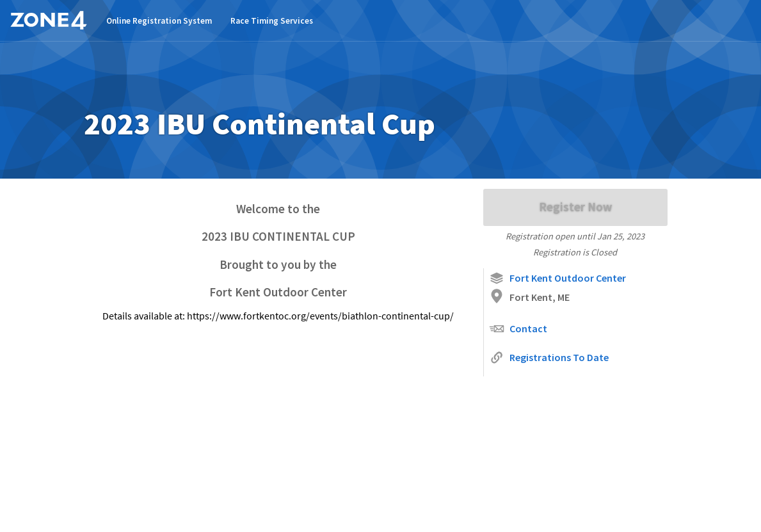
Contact (518, 329)
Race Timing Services (272, 21)
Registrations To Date (549, 358)
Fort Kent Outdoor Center (557, 278)
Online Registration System (159, 21)
